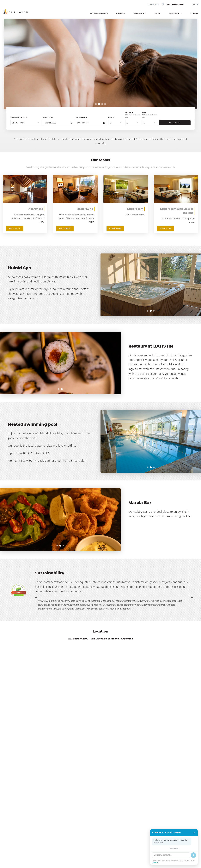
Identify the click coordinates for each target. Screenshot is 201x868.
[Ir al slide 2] (99, 104)
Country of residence (20, 117)
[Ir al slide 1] (96, 104)
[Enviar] (193, 855)
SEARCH (175, 123)
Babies (149, 115)
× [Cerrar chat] (194, 833)
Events (158, 14)
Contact (194, 14)
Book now (15, 228)
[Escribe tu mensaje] (171, 855)
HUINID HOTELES (99, 14)
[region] (101, 64)
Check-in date (49, 117)
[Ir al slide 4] (105, 104)
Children (133, 115)
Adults (111, 117)
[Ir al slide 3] (102, 104)
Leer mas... (155, 863)
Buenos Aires (140, 14)
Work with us (176, 14)
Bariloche (121, 14)
